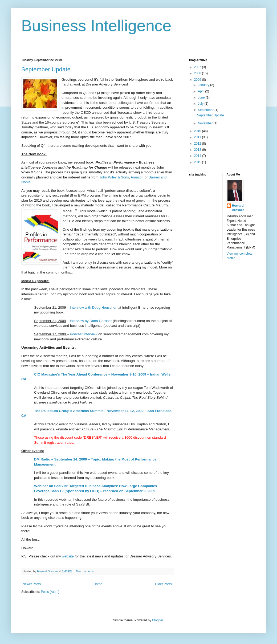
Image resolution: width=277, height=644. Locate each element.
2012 (198, 144)
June (202, 97)
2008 (198, 73)
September (206, 110)
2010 (198, 131)
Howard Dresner (238, 208)
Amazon (137, 177)
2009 (198, 80)
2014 (198, 156)
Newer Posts (32, 584)
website (68, 556)
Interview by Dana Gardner (91, 321)
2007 (198, 67)
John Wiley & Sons (114, 177)
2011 (198, 137)
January (204, 85)
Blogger (158, 620)
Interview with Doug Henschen (93, 307)
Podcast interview (83, 334)
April (201, 91)
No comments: (86, 571)
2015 (198, 162)
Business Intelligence (96, 26)
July (201, 104)
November (206, 123)
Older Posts (163, 584)
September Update (46, 69)
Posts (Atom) (50, 592)
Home (98, 584)
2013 (198, 150)
